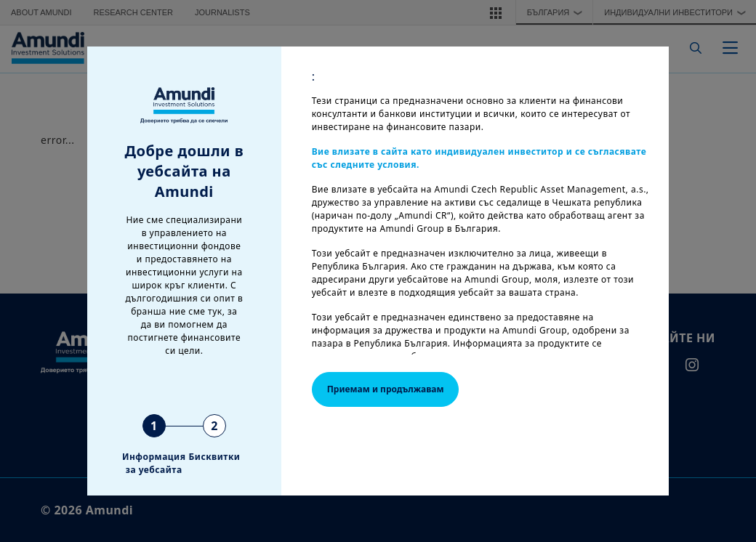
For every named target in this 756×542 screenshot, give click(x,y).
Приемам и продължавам (386, 389)
